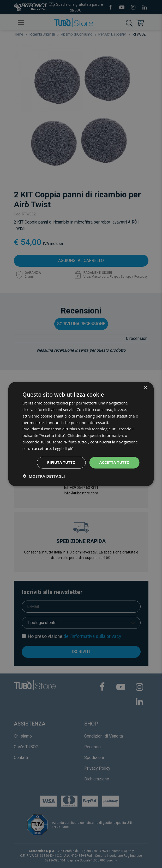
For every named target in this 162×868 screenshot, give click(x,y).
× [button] (145, 388)
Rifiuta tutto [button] (61, 462)
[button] (44, 476)
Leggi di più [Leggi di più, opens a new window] (63, 448)
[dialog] (81, 434)
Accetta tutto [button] (115, 462)
